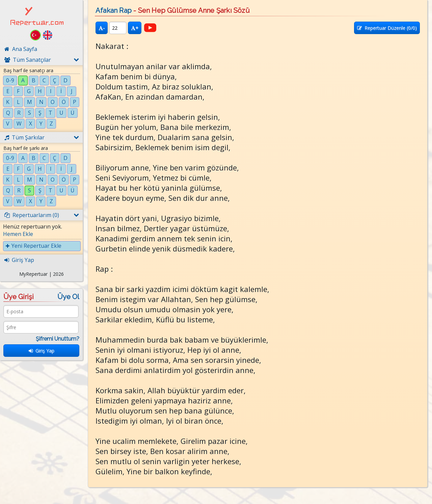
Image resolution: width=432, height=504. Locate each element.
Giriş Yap (42, 351)
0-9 (10, 80)
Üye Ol (68, 297)
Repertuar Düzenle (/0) (387, 28)
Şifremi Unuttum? (58, 339)
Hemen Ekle (18, 234)
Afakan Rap (114, 10)
